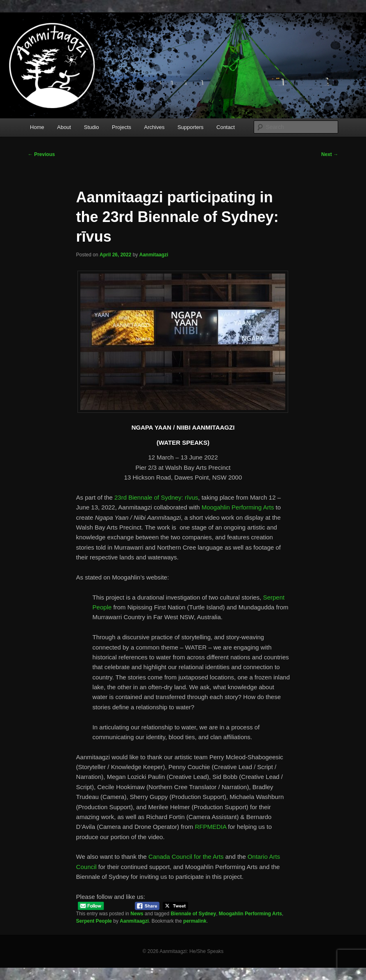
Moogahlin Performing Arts (238, 507)
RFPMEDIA (210, 827)
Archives (155, 127)
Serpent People (94, 921)
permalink (195, 921)
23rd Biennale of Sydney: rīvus (156, 497)
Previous (41, 154)
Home (37, 127)
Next (330, 154)
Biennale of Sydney (193, 914)
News (137, 914)
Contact (226, 127)
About (64, 127)
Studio (92, 127)
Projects (122, 127)
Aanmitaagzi (154, 255)
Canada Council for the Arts (186, 857)
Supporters (191, 127)
